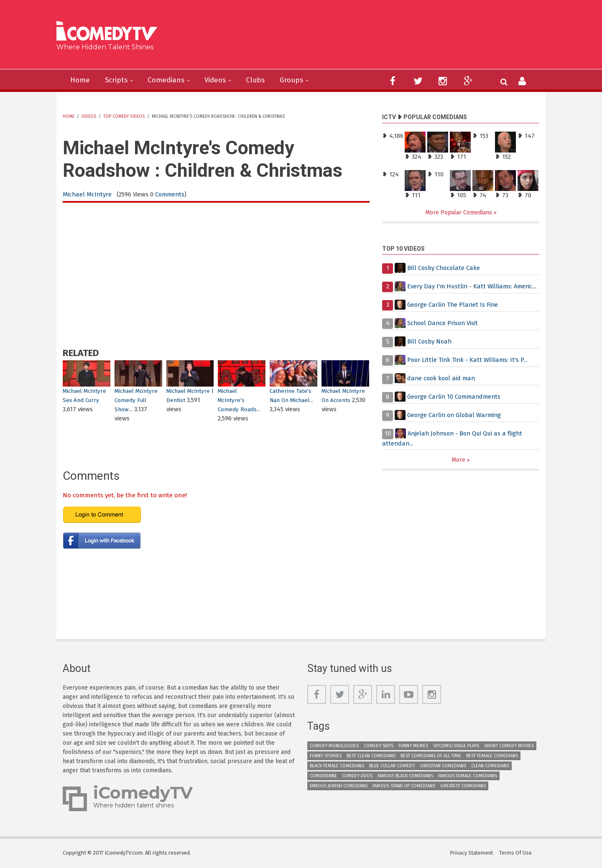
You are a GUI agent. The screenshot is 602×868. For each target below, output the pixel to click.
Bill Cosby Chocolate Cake (444, 268)
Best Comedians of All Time (431, 756)
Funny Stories (326, 756)
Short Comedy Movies (509, 746)
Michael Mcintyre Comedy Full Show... (136, 400)
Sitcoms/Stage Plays (456, 746)
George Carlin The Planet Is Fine (454, 305)
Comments (171, 194)
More (459, 460)
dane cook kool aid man (443, 379)
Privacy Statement (471, 853)
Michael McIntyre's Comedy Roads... (239, 400)
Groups (299, 80)
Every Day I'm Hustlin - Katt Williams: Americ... (473, 287)
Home (81, 80)
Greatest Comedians (463, 786)
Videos (220, 80)
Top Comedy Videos (124, 117)
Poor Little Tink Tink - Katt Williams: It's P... (468, 360)
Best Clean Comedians (371, 756)
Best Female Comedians (492, 756)
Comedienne (323, 776)
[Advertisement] (366, 38)
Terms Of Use (516, 853)
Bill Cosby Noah (430, 342)
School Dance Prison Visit (444, 323)
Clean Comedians (490, 766)
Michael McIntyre (88, 194)
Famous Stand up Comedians (404, 786)
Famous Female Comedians (468, 776)
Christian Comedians (443, 766)
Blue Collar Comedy (392, 766)
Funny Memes (413, 746)
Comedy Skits (379, 746)
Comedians (169, 80)
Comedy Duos (357, 776)
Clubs (261, 80)
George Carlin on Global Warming (455, 415)
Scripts (118, 80)
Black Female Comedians (337, 766)
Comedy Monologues (334, 746)
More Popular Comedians (459, 213)
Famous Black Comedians (405, 776)
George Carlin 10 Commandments (455, 397)
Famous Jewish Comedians (339, 786)
